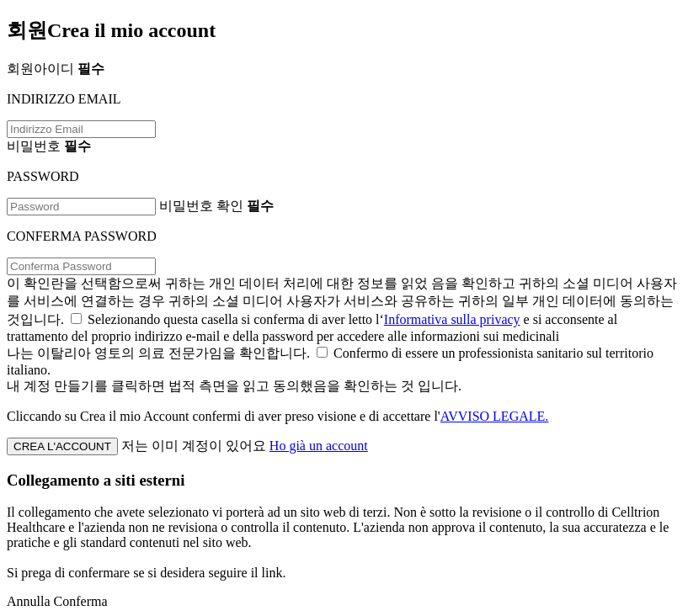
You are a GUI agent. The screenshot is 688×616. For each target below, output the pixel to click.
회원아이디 (56, 69)
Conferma (81, 601)
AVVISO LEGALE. (495, 416)
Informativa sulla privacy (452, 319)
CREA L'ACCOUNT (62, 446)
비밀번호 (49, 146)
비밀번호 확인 (216, 206)
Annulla (29, 601)
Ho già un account (319, 446)
